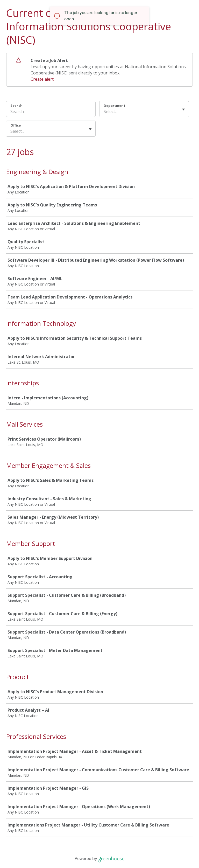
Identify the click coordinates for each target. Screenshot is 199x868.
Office (16, 125)
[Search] (51, 112)
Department (115, 106)
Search (16, 106)
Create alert (42, 79)
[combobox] (104, 112)
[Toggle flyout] (183, 109)
